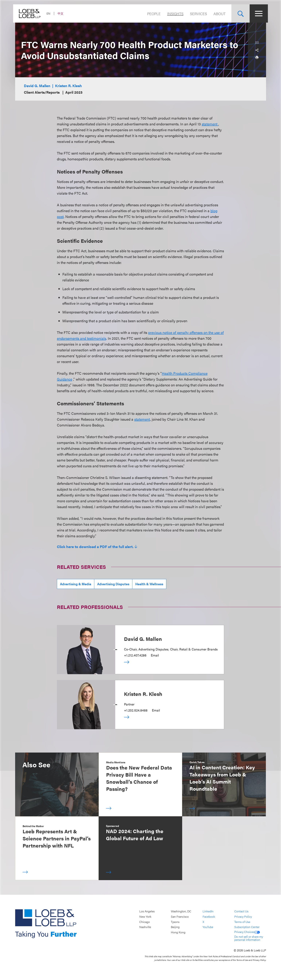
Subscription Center (247, 927)
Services (197, 14)
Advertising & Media (76, 584)
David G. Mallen (37, 86)
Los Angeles (147, 911)
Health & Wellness (149, 584)
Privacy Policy (243, 916)
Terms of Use (242, 922)
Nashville (145, 927)
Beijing (175, 927)
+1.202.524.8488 (136, 710)
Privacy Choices (247, 932)
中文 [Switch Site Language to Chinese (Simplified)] (63, 13)
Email (155, 655)
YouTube (208, 927)
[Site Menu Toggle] (257, 13)
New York (145, 916)
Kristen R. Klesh (68, 86)
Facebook (209, 916)
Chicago (145, 922)
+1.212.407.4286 (135, 655)
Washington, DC (181, 911)
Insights (174, 14)
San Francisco (180, 916)
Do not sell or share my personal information (249, 938)
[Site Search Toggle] (239, 13)
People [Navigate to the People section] (152, 14)
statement (210, 124)
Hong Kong (178, 932)
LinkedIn (208, 911)
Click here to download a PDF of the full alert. (95, 547)
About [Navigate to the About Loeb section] (218, 14)
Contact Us (241, 911)
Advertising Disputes (113, 584)
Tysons (175, 922)
